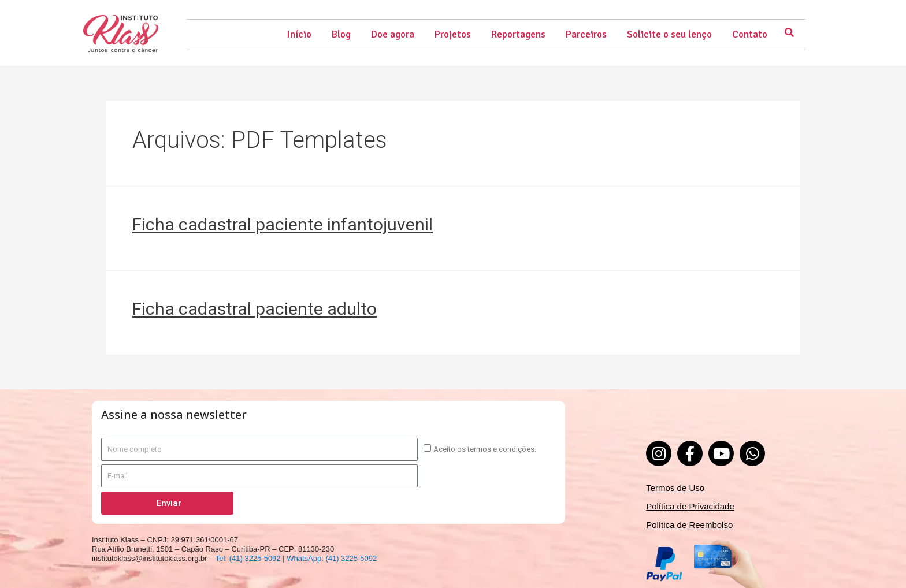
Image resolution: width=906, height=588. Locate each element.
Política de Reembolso (689, 525)
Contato (750, 34)
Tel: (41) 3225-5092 (248, 558)
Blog (341, 34)
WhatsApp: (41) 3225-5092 (332, 558)
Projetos (453, 34)
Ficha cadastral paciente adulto (255, 309)
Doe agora (393, 34)
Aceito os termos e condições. (485, 449)
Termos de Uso (675, 488)
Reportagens (518, 34)
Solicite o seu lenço (669, 34)
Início (299, 34)
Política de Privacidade (690, 506)
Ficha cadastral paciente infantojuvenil (283, 224)
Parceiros (586, 34)
